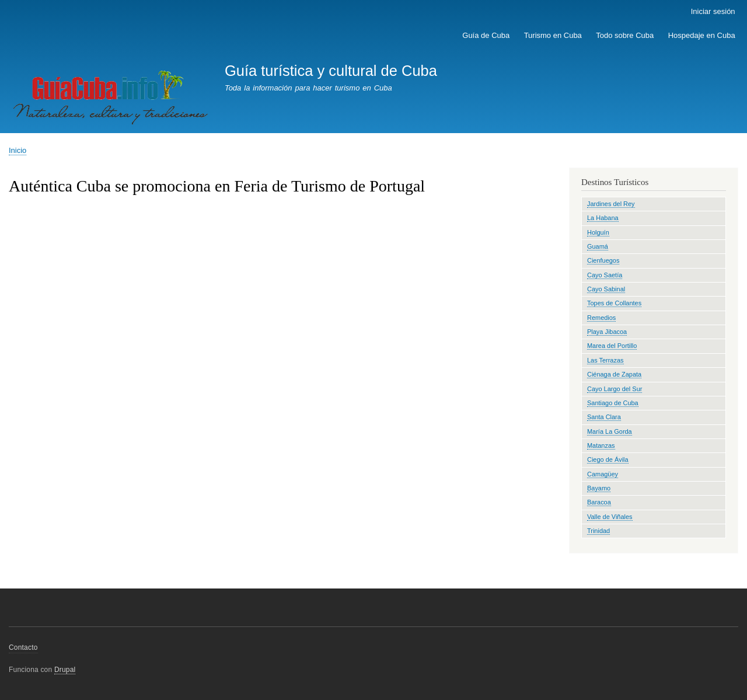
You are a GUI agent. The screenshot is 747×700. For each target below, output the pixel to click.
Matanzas (601, 445)
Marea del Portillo (612, 346)
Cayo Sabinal (606, 289)
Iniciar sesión (713, 11)
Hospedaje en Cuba (702, 35)
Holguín (598, 232)
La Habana (603, 218)
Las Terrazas (605, 360)
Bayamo (599, 488)
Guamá (598, 246)
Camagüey (603, 474)
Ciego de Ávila (608, 459)
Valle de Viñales (610, 517)
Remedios (601, 318)
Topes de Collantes (614, 303)
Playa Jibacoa (607, 332)
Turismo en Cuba (553, 35)
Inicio (18, 150)
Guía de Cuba (486, 35)
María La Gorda (610, 431)
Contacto (23, 647)
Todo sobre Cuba (625, 35)
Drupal (65, 670)
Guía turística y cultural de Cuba (331, 71)
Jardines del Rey (611, 204)
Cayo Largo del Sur (615, 389)
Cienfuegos (603, 260)
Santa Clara (604, 417)
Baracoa (599, 502)
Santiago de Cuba (613, 403)
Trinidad (598, 531)
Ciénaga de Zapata (614, 374)
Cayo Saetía (605, 275)
